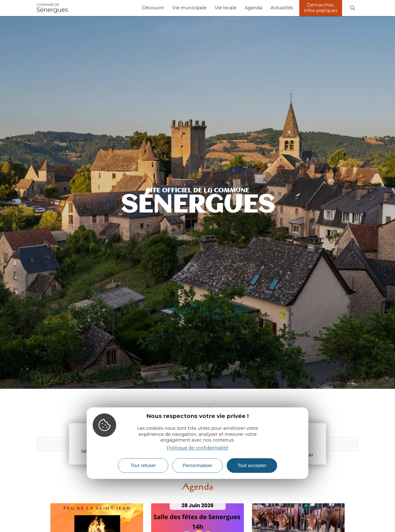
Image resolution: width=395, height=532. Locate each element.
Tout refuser (143, 465)
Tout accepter (252, 465)
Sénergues (52, 8)
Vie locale (226, 8)
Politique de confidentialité (197, 448)
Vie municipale (189, 8)
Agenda (254, 8)
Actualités (282, 8)
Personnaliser (197, 465)
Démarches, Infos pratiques (321, 8)
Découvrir (153, 8)
